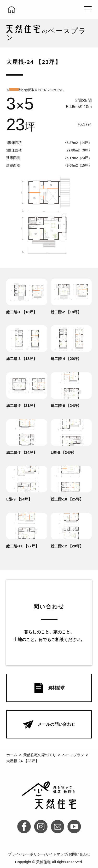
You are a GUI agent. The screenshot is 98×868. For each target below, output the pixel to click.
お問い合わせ (79, 854)
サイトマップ (56, 854)
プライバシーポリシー (26, 854)
